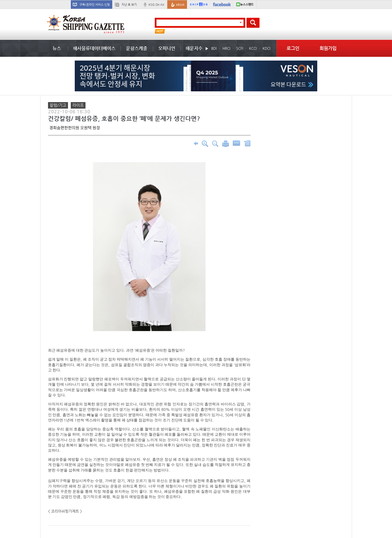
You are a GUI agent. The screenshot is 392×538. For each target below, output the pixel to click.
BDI (214, 48)
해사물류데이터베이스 (94, 48)
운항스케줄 (137, 48)
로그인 (293, 48)
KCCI (253, 48)
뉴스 (57, 48)
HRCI (226, 48)
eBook (180, 5)
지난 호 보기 (129, 5)
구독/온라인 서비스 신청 (95, 5)
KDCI (266, 48)
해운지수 (194, 48)
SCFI (240, 48)
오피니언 (167, 48)
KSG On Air (156, 5)
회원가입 (328, 48)
